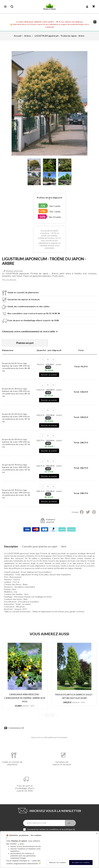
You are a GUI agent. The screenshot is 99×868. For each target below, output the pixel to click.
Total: (81, 366)
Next (52, 715)
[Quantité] (48, 360)
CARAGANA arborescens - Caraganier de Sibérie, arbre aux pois (25, 698)
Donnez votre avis (13, 271)
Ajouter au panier (49, 375)
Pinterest (94, 512)
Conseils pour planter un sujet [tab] (40, 546)
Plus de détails (9, 280)
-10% (42, 217)
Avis (64, 546)
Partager (82, 512)
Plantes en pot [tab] (25, 343)
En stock (49, 370)
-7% (43, 211)
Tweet (88, 512)
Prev (47, 715)
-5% (43, 206)
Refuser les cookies (58, 862)
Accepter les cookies (81, 862)
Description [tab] (11, 546)
